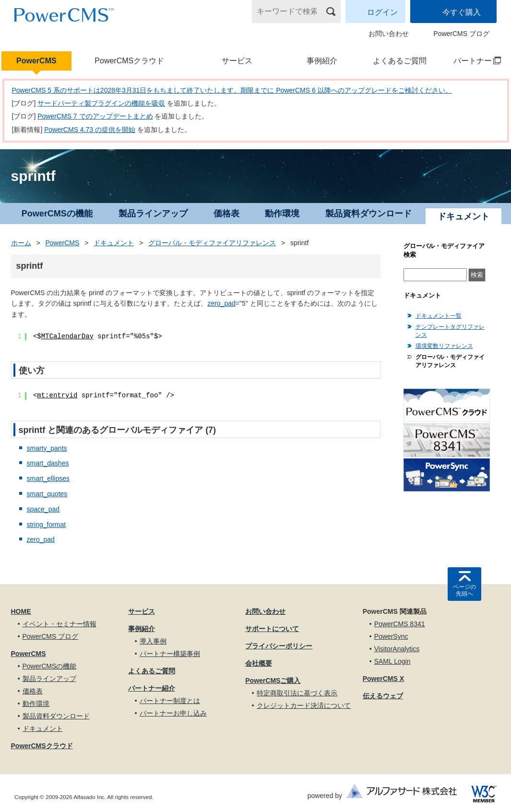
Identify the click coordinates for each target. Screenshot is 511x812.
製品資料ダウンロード (368, 214)
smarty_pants (47, 448)
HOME (21, 611)
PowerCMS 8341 (400, 624)
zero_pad (221, 303)
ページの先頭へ (464, 590)
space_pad (43, 509)
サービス (237, 61)
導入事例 (153, 641)
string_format (47, 525)
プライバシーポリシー (279, 646)
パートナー (473, 61)
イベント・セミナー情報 (59, 624)
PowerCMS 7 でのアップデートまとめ (95, 116)
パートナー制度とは (170, 701)
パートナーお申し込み (173, 713)
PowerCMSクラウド (129, 61)
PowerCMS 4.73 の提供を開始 (90, 130)
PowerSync (391, 636)
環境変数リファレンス (444, 346)
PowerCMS (36, 61)
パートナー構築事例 (170, 654)
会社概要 (259, 663)
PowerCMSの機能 (57, 214)
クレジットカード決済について (304, 705)
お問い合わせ (389, 34)
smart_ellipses (48, 478)
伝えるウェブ (383, 696)
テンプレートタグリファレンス (450, 331)
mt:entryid (57, 395)
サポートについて (272, 629)
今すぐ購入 (462, 12)
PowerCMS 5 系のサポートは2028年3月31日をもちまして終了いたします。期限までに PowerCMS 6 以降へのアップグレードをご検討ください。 (232, 90)
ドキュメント (114, 243)
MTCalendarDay (67, 336)
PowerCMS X (383, 679)
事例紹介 (322, 61)
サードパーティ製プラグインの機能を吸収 (101, 103)
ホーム (21, 243)
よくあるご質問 (400, 61)
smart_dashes (48, 463)
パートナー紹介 (152, 688)
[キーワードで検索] (290, 12)
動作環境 (282, 214)
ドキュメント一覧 (439, 316)
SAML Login (392, 661)
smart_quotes (47, 494)
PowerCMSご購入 (273, 681)
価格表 (226, 214)
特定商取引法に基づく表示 (297, 693)
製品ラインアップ (153, 214)
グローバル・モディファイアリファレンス (212, 243)
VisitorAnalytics (397, 649)
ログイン (382, 12)
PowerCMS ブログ (461, 34)
